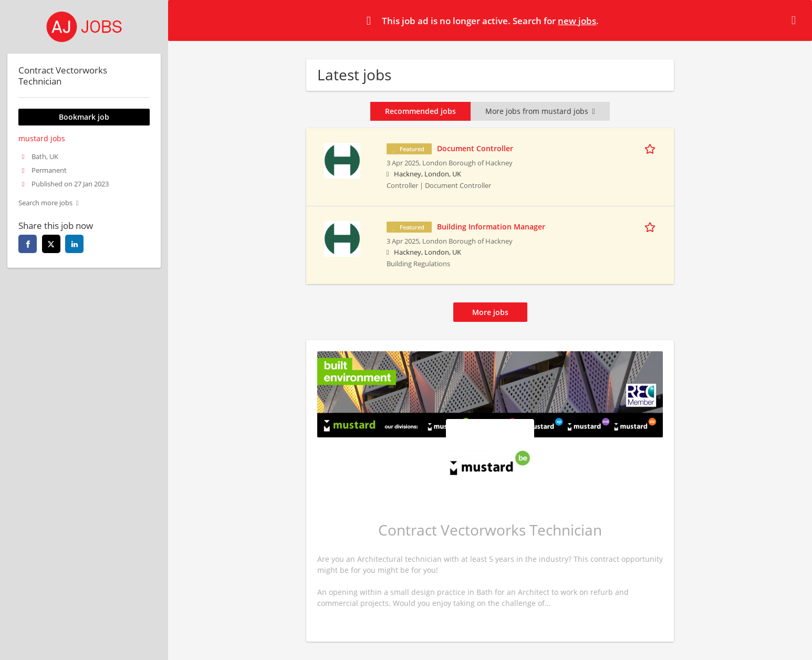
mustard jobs (42, 138)
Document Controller (475, 148)
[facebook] (28, 244)
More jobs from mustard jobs (540, 111)
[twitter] (51, 244)
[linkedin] (74, 244)
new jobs (577, 21)
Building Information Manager (491, 227)
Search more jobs (45, 203)
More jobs (490, 312)
